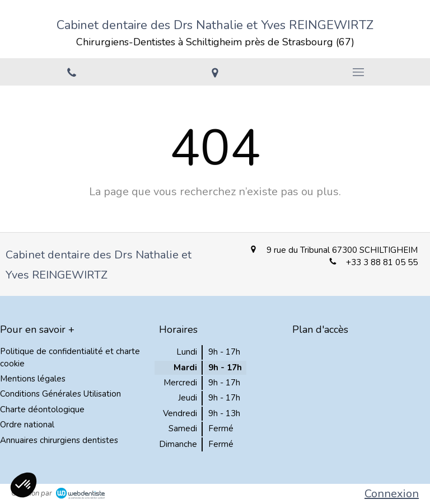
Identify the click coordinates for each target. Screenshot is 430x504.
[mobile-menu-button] (358, 72)
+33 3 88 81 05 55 (382, 262)
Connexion (392, 494)
